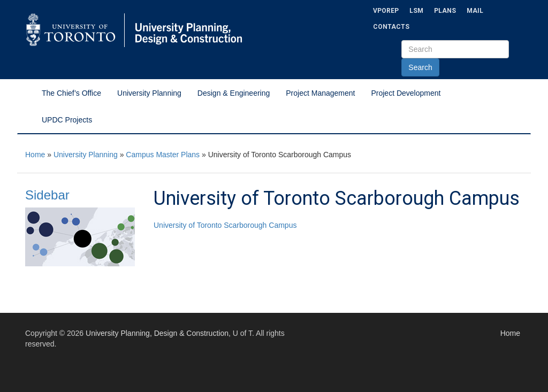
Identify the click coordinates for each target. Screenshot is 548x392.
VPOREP (386, 11)
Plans (445, 11)
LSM (416, 11)
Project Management (320, 93)
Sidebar (47, 195)
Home (35, 155)
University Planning (149, 93)
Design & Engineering (234, 93)
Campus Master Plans (163, 155)
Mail (475, 11)
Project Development (406, 93)
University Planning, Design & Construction (157, 333)
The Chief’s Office (71, 93)
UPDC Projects (67, 120)
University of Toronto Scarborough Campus (225, 225)
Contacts (391, 27)
